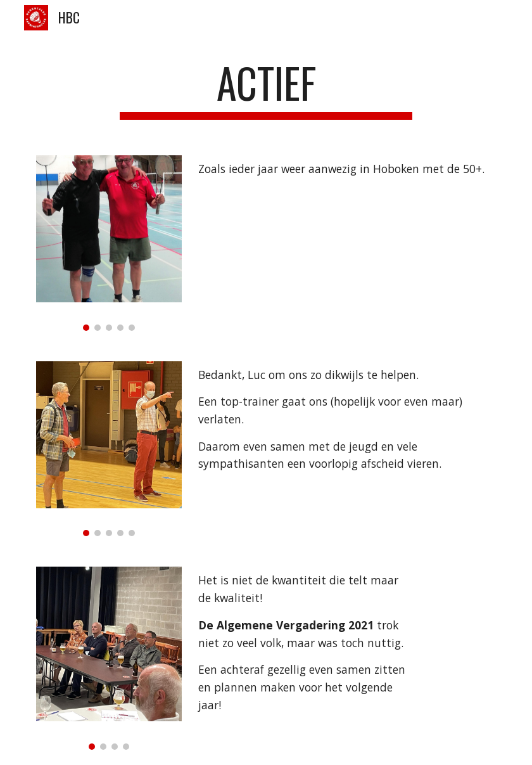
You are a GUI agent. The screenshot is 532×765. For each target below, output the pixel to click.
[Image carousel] (109, 243)
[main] (266, 89)
